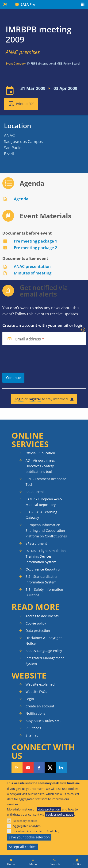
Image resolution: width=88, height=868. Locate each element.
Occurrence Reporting (43, 569)
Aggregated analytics (27, 826)
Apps (83, 5)
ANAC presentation (32, 266)
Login (19, 399)
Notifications (35, 713)
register (35, 399)
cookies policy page (59, 814)
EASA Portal (35, 492)
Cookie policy (36, 623)
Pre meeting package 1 (36, 241)
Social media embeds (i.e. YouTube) (36, 831)
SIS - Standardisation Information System (42, 579)
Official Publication (40, 453)
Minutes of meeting (33, 273)
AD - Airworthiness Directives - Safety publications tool (40, 466)
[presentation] (38, 359)
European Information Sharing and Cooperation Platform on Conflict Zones (46, 530)
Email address (28, 339)
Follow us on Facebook (39, 768)
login (79, 325)
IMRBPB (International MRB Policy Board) (54, 64)
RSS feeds (33, 728)
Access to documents (42, 616)
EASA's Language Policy (44, 651)
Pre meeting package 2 (36, 248)
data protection (49, 809)
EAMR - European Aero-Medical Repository (44, 502)
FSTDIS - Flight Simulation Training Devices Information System (46, 556)
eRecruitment (36, 543)
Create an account (40, 706)
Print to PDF (25, 104)
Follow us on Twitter (50, 768)
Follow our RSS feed (17, 768)
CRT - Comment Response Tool (46, 482)
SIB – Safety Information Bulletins (44, 592)
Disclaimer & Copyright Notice (44, 641)
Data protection (38, 631)
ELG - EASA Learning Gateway (41, 515)
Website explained (40, 684)
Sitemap (32, 735)
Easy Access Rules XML (43, 721)
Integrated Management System (45, 661)
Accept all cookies (23, 847)
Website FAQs (36, 692)
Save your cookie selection (29, 837)
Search (55, 864)
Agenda (21, 199)
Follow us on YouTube (28, 768)
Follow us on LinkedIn (61, 768)
